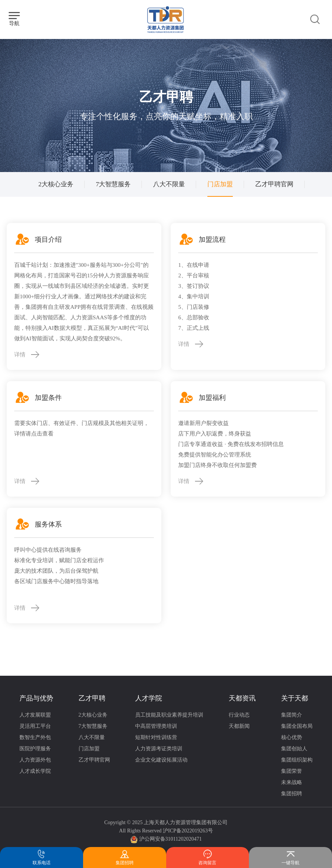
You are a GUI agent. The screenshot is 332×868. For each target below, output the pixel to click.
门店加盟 (220, 184)
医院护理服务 (35, 749)
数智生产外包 (35, 737)
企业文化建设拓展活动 (161, 760)
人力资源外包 (35, 760)
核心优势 (292, 737)
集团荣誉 (292, 771)
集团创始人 (294, 749)
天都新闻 (239, 726)
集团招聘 (292, 794)
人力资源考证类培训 (159, 749)
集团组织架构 (297, 760)
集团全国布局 (297, 726)
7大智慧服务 (113, 184)
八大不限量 (169, 184)
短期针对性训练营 (156, 737)
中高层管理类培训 (156, 726)
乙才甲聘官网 (274, 184)
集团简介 (292, 715)
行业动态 (239, 715)
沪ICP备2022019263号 (188, 831)
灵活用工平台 (35, 726)
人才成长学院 (35, 771)
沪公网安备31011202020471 (170, 839)
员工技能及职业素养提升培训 (169, 715)
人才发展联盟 (35, 715)
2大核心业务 (56, 184)
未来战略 (292, 782)
